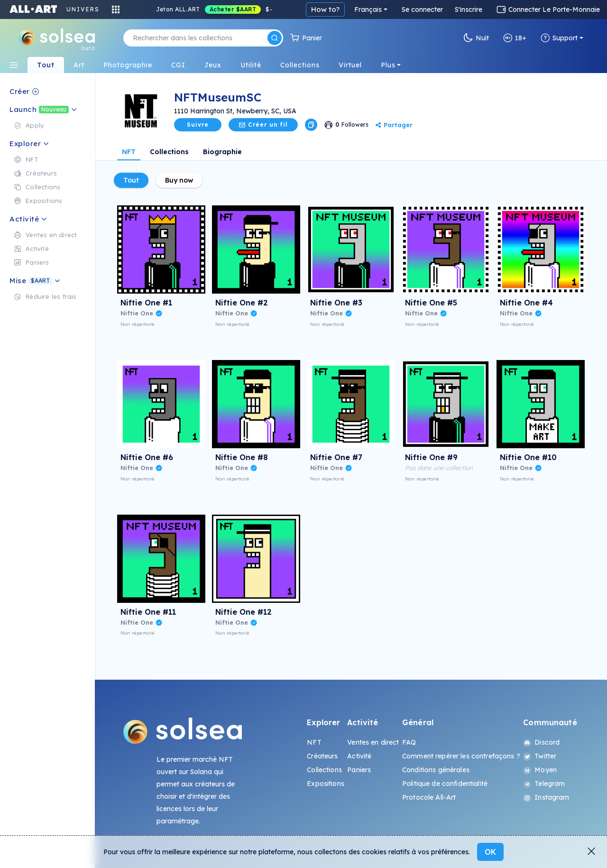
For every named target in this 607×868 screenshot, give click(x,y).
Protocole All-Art (429, 797)
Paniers (359, 770)
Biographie (222, 152)
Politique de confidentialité (445, 784)
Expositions (326, 784)
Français (368, 9)
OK (490, 852)
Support (559, 38)
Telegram (544, 784)
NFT (129, 152)
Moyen (540, 770)
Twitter (540, 756)
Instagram (546, 797)
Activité (359, 756)
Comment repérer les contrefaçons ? (461, 756)
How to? (325, 9)
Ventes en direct (373, 742)
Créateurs (322, 756)
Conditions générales (436, 770)
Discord (541, 742)
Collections (169, 152)
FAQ (409, 742)
